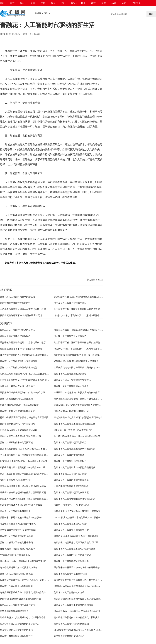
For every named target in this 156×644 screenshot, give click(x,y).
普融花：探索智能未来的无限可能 (16, 442)
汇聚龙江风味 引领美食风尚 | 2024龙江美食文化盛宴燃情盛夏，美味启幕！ (36, 374)
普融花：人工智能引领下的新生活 (70, 442)
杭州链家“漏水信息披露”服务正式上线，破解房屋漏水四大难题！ (85, 355)
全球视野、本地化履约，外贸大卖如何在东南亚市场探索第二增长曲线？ (89, 392)
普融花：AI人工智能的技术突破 (69, 592)
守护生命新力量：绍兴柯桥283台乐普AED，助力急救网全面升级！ (32, 467)
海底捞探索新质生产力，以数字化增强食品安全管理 (25, 592)
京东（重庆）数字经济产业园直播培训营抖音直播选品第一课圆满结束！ (35, 474)
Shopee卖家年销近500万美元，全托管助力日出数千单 (80, 630)
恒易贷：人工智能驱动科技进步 (15, 511)
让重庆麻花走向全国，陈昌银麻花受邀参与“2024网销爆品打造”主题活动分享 (91, 367)
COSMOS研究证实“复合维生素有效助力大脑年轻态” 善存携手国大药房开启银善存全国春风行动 (100, 405)
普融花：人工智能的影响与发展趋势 (71, 480)
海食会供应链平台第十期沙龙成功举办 (19, 567)
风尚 (124, 3)
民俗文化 (136, 3)
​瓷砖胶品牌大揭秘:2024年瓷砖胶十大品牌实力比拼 (78, 361)
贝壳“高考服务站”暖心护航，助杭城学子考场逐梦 (24, 461)
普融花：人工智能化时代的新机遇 (16, 574)
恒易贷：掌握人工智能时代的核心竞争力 (20, 624)
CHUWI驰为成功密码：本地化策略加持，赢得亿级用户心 (82, 517)
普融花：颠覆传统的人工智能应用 (16, 399)
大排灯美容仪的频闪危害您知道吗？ (71, 486)
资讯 (2, 3)
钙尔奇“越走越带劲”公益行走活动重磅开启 (20, 599)
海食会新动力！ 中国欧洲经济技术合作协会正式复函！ (80, 611)
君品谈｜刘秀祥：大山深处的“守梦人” (18, 524)
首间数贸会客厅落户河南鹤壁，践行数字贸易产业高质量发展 (83, 580)
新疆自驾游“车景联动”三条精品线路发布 (19, 405)
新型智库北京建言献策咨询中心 (69, 636)
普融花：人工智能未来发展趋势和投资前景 (75, 449)
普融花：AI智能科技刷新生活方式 (16, 636)
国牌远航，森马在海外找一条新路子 (17, 386)
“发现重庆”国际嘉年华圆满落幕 (15, 555)
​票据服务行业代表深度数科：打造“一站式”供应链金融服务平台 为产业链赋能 (37, 392)
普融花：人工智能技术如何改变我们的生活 (75, 424)
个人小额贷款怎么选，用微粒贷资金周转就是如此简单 (26, 455)
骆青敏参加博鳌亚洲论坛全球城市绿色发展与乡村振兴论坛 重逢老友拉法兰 (36, 486)
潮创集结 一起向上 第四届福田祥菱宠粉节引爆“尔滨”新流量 (29, 561)
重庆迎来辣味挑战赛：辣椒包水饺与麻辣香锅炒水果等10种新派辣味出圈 (89, 567)
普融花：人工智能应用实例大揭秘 (70, 374)
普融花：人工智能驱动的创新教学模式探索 (75, 499)
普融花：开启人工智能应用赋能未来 (17, 411)
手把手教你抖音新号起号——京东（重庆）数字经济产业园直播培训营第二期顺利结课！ (43, 309)
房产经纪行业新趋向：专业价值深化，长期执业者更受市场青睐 (84, 617)
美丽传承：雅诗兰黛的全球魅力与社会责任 (21, 517)
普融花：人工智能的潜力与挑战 (69, 455)
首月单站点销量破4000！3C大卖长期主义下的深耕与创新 (28, 449)
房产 (12, 3)
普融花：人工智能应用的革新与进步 (17, 605)
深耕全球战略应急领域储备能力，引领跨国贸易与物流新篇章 (29, 492)
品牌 (114, 3)
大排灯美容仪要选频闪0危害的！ (16, 480)
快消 (83, 3)
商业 (53, 3)
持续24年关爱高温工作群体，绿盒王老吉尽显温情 (24, 417)
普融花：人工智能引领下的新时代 (70, 461)
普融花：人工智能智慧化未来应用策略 (19, 361)
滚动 (46, 13)
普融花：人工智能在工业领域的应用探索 (73, 605)
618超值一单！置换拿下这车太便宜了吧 (73, 430)
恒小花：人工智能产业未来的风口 (70, 303)
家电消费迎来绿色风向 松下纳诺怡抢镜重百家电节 (78, 417)
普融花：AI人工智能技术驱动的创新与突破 (74, 549)
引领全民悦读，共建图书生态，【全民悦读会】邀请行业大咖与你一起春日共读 (38, 617)
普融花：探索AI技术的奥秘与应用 (16, 586)
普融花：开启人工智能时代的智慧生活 (72, 380)
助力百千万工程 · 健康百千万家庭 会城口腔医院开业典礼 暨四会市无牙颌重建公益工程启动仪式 (100, 309)
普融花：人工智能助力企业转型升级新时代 (75, 467)
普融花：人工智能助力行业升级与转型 (19, 367)
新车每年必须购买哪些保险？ (14, 611)
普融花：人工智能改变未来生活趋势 (71, 561)
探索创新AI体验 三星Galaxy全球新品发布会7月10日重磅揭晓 (83, 297)
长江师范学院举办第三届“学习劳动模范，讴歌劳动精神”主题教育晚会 (33, 580)
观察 (43, 3)
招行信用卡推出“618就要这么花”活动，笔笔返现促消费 (80, 511)
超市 (104, 3)
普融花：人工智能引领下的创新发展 (71, 492)
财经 (22, 3)
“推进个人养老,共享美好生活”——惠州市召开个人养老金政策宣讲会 (87, 315)
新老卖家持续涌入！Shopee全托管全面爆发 (21, 505)
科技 (93, 3)
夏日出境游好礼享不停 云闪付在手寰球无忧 (21, 315)
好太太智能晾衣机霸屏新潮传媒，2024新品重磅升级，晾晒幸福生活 (87, 599)
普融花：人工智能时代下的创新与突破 (72, 555)
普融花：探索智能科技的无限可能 (70, 574)
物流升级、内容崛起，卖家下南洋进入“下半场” (76, 542)
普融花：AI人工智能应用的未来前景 (71, 386)
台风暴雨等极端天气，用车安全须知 (17, 424)
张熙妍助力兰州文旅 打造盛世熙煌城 (18, 530)
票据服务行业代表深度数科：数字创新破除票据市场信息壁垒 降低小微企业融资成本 (41, 499)
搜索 (151, 14)
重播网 (38, 13)
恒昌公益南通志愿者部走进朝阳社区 (71, 411)
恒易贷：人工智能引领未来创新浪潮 (71, 624)
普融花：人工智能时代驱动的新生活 (17, 297)
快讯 (63, 3)
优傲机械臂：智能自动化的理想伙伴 (17, 549)
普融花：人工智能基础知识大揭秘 (16, 536)
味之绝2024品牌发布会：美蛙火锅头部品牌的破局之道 (80, 436)
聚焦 (33, 3)
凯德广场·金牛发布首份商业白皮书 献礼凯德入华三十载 (81, 536)
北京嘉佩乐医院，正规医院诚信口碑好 (19, 430)
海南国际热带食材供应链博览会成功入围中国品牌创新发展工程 (84, 586)
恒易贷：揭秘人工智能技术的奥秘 (16, 630)
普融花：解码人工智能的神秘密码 (16, 542)
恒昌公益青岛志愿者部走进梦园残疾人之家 (21, 436)
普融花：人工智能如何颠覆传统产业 (71, 530)
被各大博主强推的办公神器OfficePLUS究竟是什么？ (25, 355)
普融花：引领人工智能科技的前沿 (70, 474)
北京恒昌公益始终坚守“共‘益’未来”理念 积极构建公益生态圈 (29, 380)
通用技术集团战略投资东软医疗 (15, 303)
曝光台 (74, 3)
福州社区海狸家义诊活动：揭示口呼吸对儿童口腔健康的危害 (83, 399)
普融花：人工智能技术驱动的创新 (70, 524)
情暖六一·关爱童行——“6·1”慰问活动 (72, 505)
